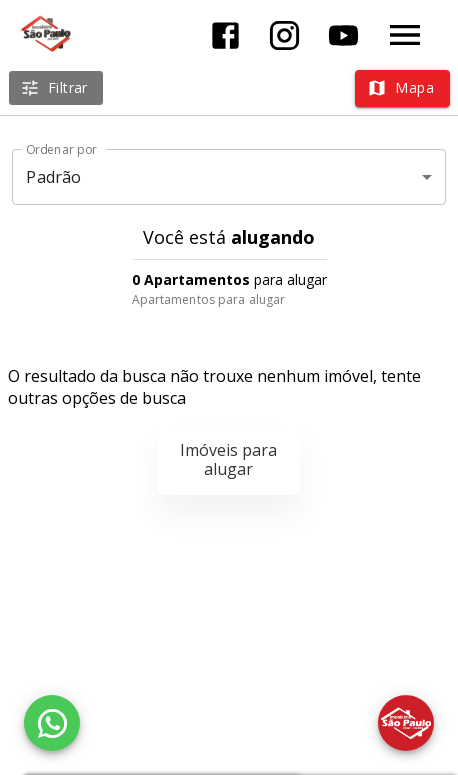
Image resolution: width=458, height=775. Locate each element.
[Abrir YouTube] (343, 35)
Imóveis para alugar (228, 459)
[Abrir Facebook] (225, 35)
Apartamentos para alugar (209, 299)
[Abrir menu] (405, 35)
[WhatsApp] (52, 723)
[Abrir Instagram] (284, 35)
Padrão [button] (53, 177)
